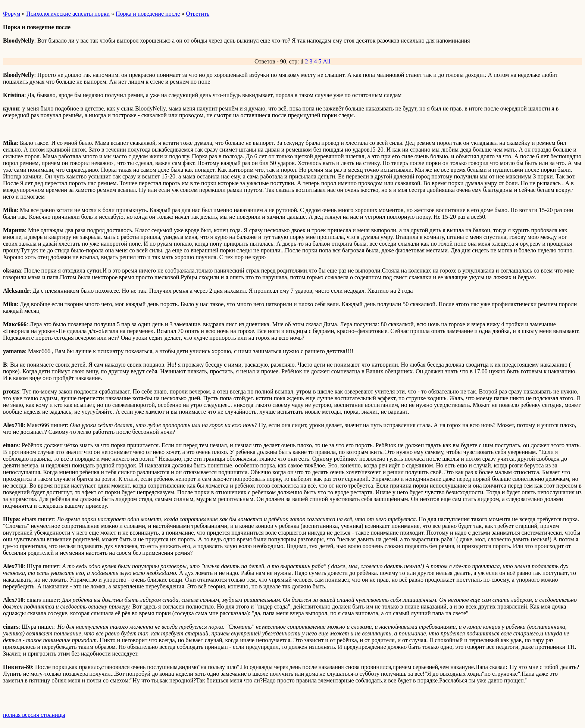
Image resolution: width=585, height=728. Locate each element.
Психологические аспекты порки (68, 14)
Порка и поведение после (148, 14)
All (327, 61)
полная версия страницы (34, 715)
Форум (12, 14)
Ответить (198, 14)
